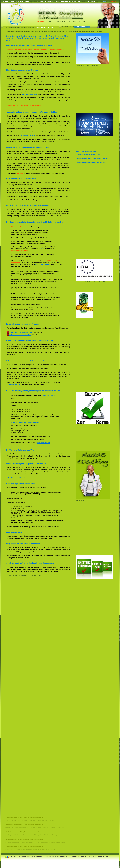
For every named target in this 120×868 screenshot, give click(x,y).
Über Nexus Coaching (12, 27)
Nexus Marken (68, 27)
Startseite (10, 32)
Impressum (54, 21)
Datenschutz (69, 21)
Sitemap (83, 21)
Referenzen (81, 27)
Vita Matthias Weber (28, 27)
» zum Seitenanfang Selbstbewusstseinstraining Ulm (24, 575)
